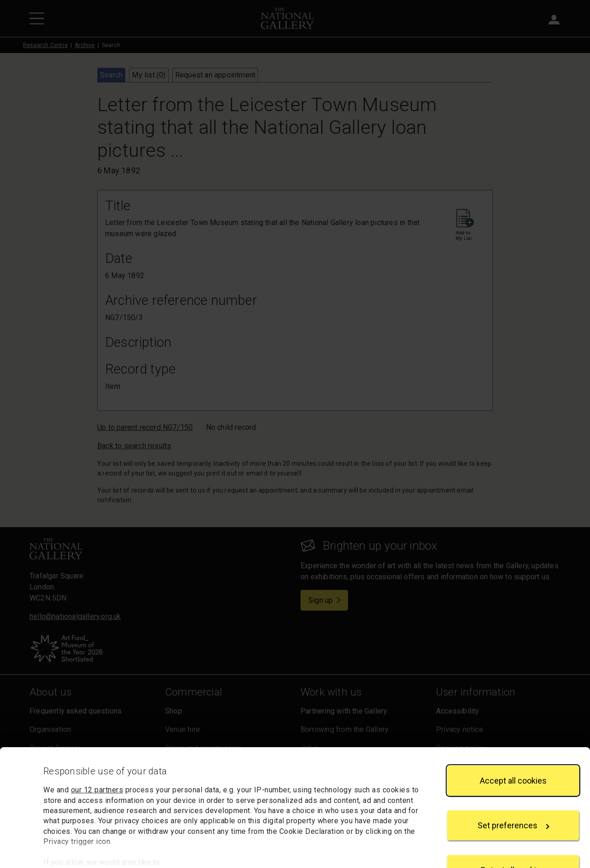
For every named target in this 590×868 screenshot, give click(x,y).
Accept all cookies (513, 745)
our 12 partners (97, 754)
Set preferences (513, 790)
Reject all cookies (513, 835)
